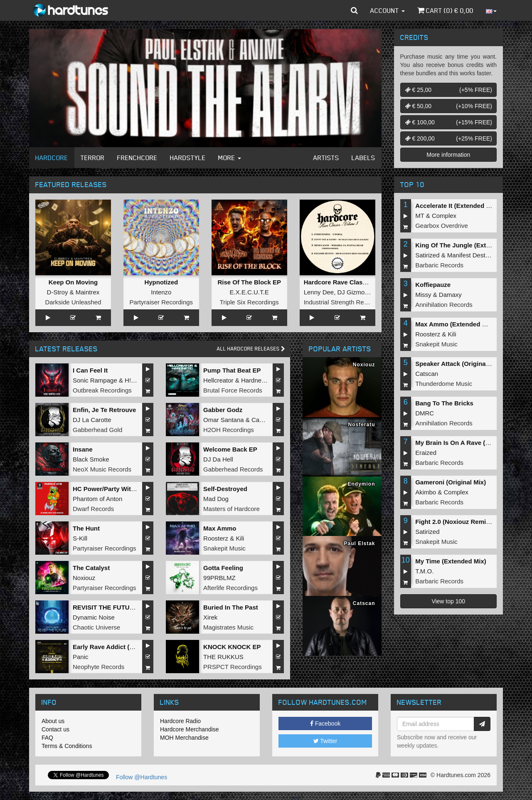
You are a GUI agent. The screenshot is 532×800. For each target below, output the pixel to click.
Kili (240, 538)
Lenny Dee (319, 292)
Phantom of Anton (97, 499)
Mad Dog (216, 499)
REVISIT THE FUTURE (106, 607)
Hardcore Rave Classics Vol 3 (347, 282)
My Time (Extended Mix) (451, 561)
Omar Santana (224, 420)
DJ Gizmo (351, 292)
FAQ (47, 738)
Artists (326, 158)
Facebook (325, 723)
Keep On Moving (73, 282)
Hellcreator (218, 380)
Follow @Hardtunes (142, 777)
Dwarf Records (93, 509)
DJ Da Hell (218, 459)
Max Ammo (220, 528)
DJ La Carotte (92, 420)
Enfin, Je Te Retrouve (104, 410)
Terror (93, 158)
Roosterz (216, 538)
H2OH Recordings (229, 430)
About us (53, 721)
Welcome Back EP (230, 449)
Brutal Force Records (233, 390)
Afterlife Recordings (230, 588)
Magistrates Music (228, 627)
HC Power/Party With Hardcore (118, 489)
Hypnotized (161, 282)
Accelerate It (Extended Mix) (457, 206)
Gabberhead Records (233, 469)
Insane (83, 449)
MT (420, 216)
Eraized (426, 453)
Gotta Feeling (223, 568)
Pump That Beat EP (232, 370)
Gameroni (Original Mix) (451, 482)
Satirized (427, 255)
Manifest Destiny (470, 255)
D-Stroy (58, 292)
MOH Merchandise (184, 738)
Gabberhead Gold (97, 430)
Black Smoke (91, 459)
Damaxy (450, 295)
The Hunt (86, 528)
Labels (363, 158)
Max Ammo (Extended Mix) (455, 324)
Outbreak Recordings (102, 390)
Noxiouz (84, 578)
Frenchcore (137, 158)
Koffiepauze (433, 285)
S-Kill (80, 538)
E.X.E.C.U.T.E (249, 292)
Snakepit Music (224, 548)
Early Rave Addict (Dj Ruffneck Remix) (130, 647)
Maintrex (88, 292)
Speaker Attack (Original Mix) (458, 364)
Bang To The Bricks (444, 403)
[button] (354, 10)
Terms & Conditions (67, 746)
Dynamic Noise (94, 617)
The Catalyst (91, 568)
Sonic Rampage (95, 380)
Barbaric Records (439, 265)
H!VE (132, 380)
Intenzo (161, 292)
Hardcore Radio (180, 721)
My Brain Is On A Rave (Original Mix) (469, 443)
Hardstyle (188, 158)
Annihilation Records (444, 305)
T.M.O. (424, 571)
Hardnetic (254, 380)
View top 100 (448, 601)
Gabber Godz (223, 410)
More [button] (230, 158)
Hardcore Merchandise (190, 729)
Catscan (427, 374)
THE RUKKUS (223, 657)
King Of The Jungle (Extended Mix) (467, 245)
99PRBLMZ (219, 578)
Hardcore (52, 158)
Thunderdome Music (444, 384)
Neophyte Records (99, 667)
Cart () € (445, 10)
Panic (81, 657)
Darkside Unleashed (73, 302)
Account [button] (388, 10)
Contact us (55, 729)
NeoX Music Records (102, 469)
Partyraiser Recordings (161, 302)
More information (448, 155)
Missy (423, 295)
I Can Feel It (90, 370)
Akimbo (426, 492)
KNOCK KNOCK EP (232, 647)
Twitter (325, 741)
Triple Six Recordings (249, 302)
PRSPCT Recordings (233, 667)
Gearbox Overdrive (442, 226)
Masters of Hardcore (232, 509)
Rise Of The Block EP (249, 282)
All (251, 349)
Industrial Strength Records (342, 302)
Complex (444, 216)
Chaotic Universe (96, 627)
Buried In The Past (231, 607)
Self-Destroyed (225, 489)
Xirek (210, 617)
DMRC (425, 413)
